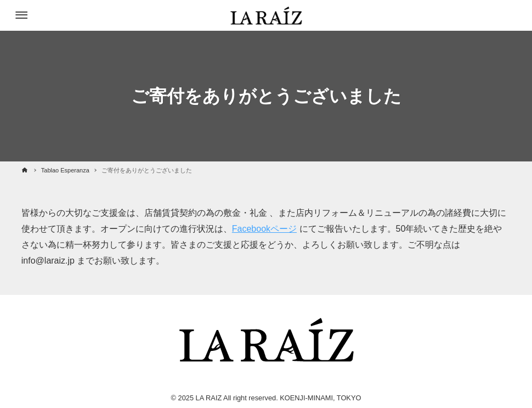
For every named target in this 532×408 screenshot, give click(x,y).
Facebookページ (264, 229)
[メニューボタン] (21, 15)
